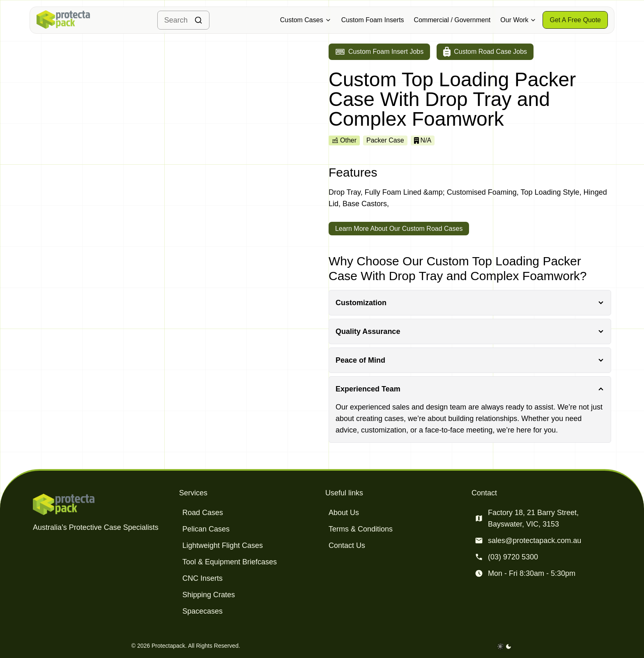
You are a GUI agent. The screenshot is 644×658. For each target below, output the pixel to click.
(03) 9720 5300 (513, 557)
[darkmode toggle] (504, 646)
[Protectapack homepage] (103, 504)
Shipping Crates (209, 595)
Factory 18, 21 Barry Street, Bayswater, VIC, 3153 (533, 518)
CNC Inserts (202, 578)
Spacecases (202, 611)
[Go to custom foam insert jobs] (379, 52)
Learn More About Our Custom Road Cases (399, 229)
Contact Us (347, 545)
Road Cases (203, 513)
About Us (344, 513)
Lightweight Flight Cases (223, 545)
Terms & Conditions (361, 529)
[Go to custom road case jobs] (485, 52)
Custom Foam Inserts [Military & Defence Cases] (373, 20)
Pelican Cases (206, 529)
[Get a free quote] (575, 20)
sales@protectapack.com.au (535, 541)
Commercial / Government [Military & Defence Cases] (452, 20)
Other (344, 140)
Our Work (518, 20)
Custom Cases (306, 20)
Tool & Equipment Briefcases (230, 562)
